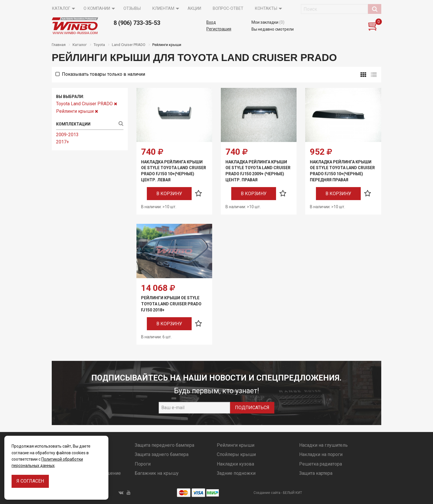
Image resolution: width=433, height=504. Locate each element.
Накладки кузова (235, 464)
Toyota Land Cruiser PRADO (87, 104)
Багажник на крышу (157, 473)
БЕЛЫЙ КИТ (293, 493)
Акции (194, 9)
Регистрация (219, 29)
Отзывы (132, 9)
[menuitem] (62, 9)
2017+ (63, 142)
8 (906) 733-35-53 (137, 23)
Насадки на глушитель (323, 445)
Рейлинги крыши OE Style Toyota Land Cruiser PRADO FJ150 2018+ (171, 304)
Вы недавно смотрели (273, 29)
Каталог (61, 9)
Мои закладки (268, 22)
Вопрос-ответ (228, 9)
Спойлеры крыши (236, 454)
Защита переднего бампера (164, 445)
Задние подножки (236, 473)
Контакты (266, 9)
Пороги (143, 464)
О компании (97, 9)
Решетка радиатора (321, 464)
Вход (211, 22)
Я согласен (30, 481)
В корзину (169, 194)
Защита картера (316, 473)
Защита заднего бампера (162, 454)
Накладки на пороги (321, 454)
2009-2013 (67, 135)
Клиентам (163, 9)
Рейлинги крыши (77, 111)
